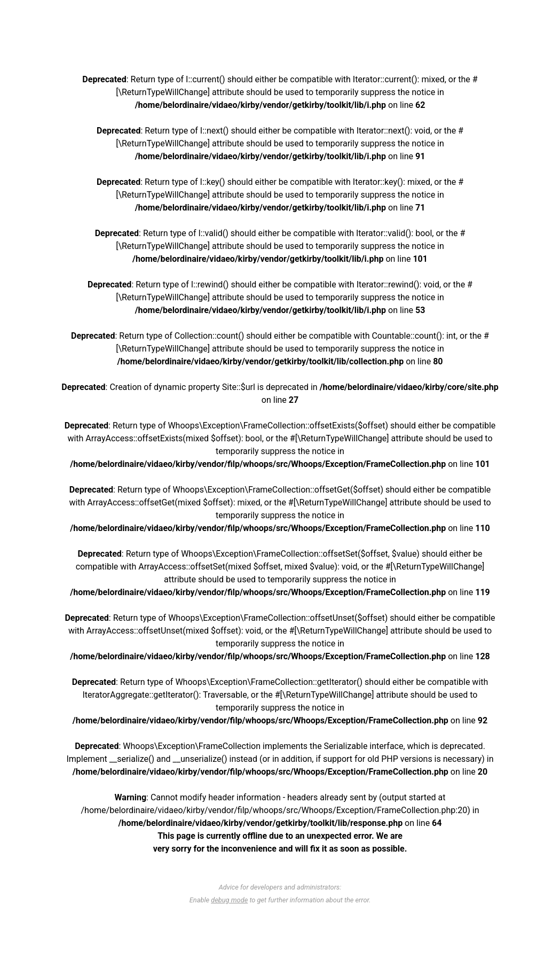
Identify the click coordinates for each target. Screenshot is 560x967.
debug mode (229, 900)
